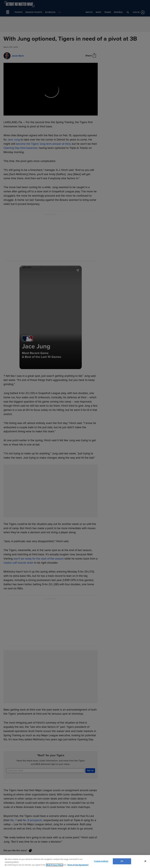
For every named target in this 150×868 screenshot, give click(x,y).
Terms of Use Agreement (78, 865)
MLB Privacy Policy (54, 865)
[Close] (145, 861)
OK (122, 861)
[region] (75, 862)
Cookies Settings (101, 861)
